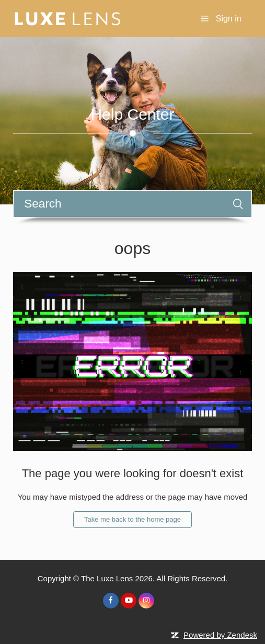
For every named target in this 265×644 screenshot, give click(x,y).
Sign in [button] (229, 19)
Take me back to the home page (132, 519)
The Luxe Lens (107, 578)
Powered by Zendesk (220, 635)
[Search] (132, 204)
